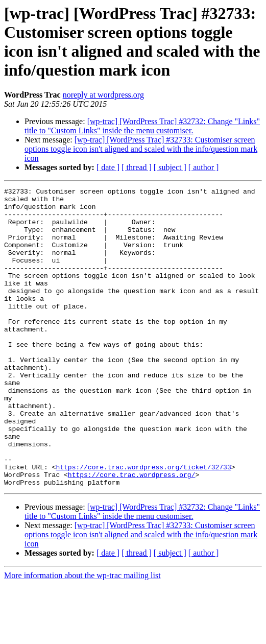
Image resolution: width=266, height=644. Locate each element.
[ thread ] (137, 167)
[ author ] (204, 167)
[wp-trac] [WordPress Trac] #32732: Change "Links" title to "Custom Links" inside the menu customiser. (142, 126)
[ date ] (108, 167)
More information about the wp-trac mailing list (82, 635)
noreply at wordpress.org (103, 95)
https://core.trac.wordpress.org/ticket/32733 (143, 523)
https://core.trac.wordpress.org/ (132, 533)
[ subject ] (170, 167)
